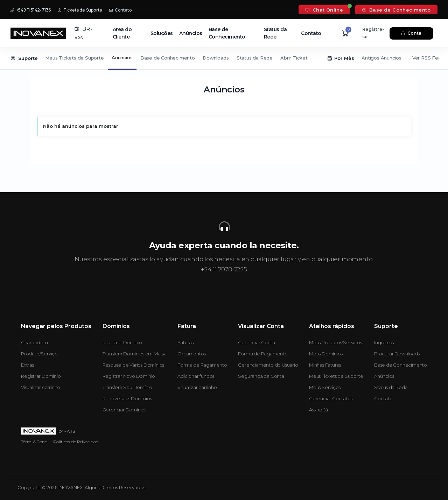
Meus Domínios (326, 354)
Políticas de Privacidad (76, 442)
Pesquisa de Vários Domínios (134, 365)
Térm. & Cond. (35, 442)
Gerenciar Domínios (124, 410)
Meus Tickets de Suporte (74, 58)
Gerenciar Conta (256, 342)
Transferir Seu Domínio (128, 387)
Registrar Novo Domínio (129, 376)
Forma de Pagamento (202, 365)
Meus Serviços (325, 387)
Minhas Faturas (325, 365)
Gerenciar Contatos (331, 398)
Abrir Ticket (294, 58)
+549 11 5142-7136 (31, 10)
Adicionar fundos (196, 376)
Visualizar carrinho (41, 387)
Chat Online (324, 10)
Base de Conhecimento (396, 10)
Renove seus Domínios (127, 398)
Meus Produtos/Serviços (335, 342)
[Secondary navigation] (224, 58)
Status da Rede (275, 33)
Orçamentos (191, 354)
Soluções (162, 33)
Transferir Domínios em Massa (135, 354)
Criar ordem (34, 342)
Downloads (216, 58)
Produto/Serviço (39, 354)
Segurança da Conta (261, 376)
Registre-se (373, 33)
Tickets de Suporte (80, 10)
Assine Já (318, 410)
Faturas (185, 342)
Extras (27, 365)
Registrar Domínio (41, 376)
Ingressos (384, 342)
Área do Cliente (122, 33)
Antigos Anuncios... (383, 58)
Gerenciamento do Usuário (268, 365)
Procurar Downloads (397, 354)
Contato (120, 10)
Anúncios (191, 33)
